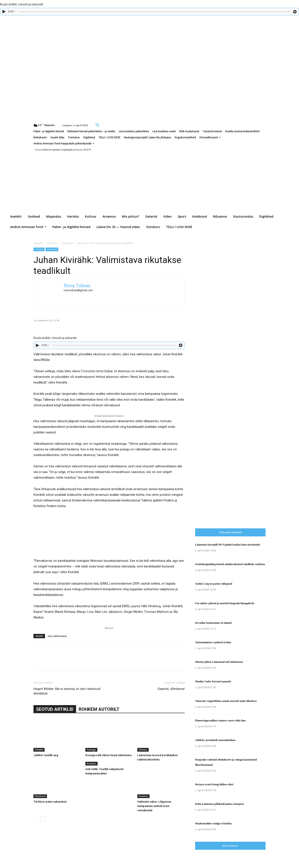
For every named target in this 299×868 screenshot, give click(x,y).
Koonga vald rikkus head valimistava (108, 755)
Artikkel (39, 750)
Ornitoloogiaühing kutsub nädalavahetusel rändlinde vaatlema (230, 564)
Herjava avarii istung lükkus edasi (214, 784)
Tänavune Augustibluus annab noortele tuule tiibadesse (226, 701)
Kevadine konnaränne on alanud (213, 623)
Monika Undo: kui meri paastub (213, 681)
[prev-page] (36, 819)
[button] (98, 125)
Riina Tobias (77, 286)
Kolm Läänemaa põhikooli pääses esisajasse (220, 804)
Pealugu (91, 750)
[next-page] (43, 819)
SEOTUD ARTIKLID (55, 709)
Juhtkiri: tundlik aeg (46, 755)
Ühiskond (67, 243)
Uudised (52, 243)
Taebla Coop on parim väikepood (214, 584)
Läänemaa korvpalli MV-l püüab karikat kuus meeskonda (228, 545)
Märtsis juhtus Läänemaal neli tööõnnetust (219, 662)
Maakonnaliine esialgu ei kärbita (213, 823)
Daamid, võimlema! (171, 689)
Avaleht (38, 243)
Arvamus (91, 764)
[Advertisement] (247, 435)
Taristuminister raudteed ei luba (213, 642)
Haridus (143, 750)
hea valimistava (57, 636)
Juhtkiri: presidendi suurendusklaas (215, 740)
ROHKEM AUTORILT (99, 709)
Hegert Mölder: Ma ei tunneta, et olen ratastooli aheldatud (67, 691)
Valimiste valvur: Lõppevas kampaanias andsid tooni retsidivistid (154, 806)
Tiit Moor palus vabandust (50, 802)
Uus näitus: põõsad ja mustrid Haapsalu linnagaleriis (225, 603)
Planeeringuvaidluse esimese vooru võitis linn (220, 721)
